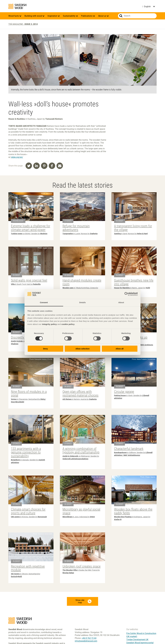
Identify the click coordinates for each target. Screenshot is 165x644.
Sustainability (69, 16)
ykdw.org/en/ (17, 157)
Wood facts (14, 16)
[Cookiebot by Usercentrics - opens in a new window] (126, 294)
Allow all (120, 349)
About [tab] (121, 302)
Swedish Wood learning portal (140, 643)
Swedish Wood (17, 6)
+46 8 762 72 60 (89, 638)
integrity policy (49, 324)
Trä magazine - (23, 24)
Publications (87, 16)
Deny (45, 349)
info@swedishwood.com (86, 641)
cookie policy (68, 324)
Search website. (121, 16)
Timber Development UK (137, 640)
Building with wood (33, 16)
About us (102, 16)
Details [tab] (82, 302)
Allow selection (82, 349)
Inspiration (53, 16)
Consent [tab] (44, 302)
